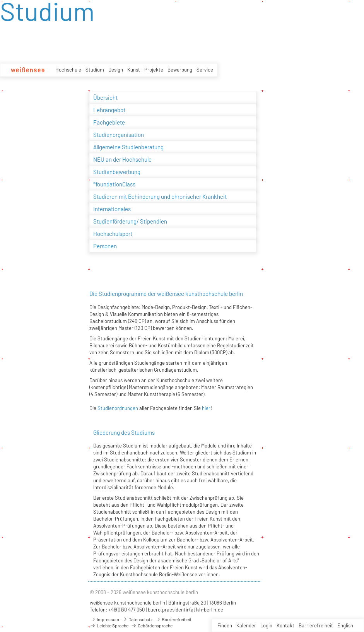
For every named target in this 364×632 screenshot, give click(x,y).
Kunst (134, 70)
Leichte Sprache (109, 625)
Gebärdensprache (152, 625)
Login (266, 625)
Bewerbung (180, 70)
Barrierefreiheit (316, 625)
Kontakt (285, 625)
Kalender (246, 625)
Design (116, 70)
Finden (225, 625)
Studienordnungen (117, 408)
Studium (95, 70)
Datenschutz (137, 619)
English (345, 625)
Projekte (154, 70)
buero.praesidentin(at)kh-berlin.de (185, 610)
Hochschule (68, 70)
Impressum (104, 619)
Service (205, 70)
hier (206, 408)
